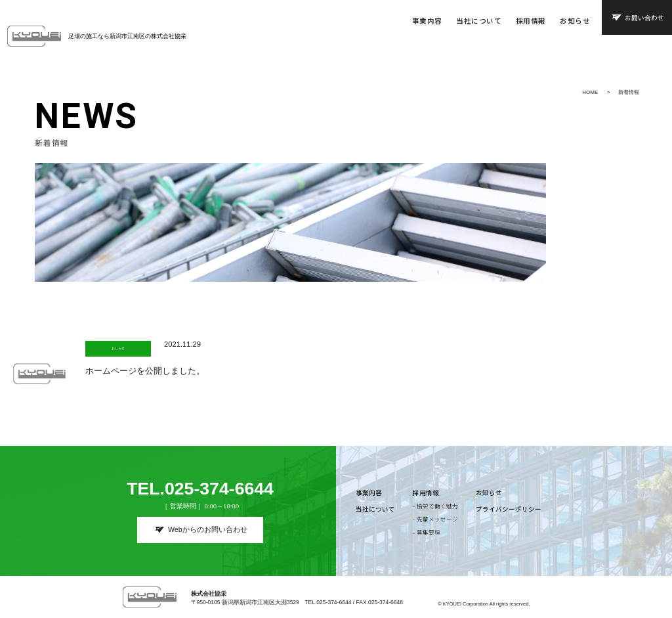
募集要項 (429, 532)
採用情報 (531, 21)
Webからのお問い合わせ (208, 529)
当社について (479, 21)
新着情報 (629, 92)
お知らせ (575, 21)
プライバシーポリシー (509, 509)
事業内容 (427, 21)
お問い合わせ (644, 18)
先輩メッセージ (437, 519)
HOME (590, 92)
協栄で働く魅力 (437, 506)
